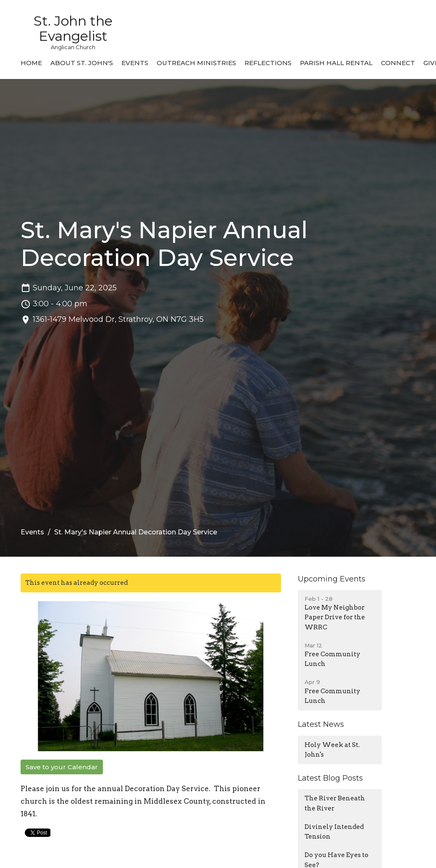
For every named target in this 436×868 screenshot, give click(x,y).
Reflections (268, 63)
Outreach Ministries (196, 63)
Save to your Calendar (62, 767)
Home (31, 63)
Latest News (321, 724)
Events (135, 63)
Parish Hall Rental (336, 63)
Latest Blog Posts (330, 778)
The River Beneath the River (335, 803)
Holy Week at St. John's (332, 750)
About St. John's (82, 63)
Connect (398, 63)
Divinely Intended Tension (334, 832)
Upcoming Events (332, 579)
